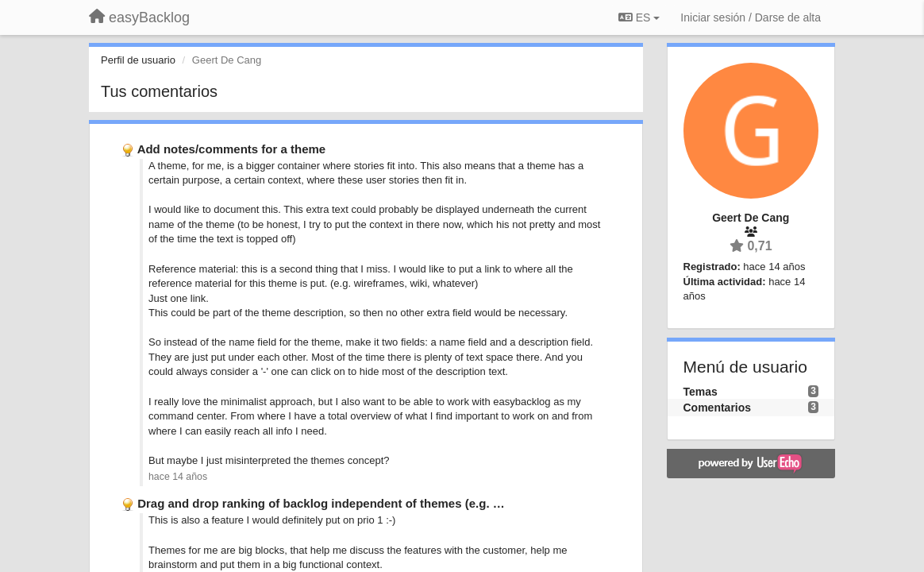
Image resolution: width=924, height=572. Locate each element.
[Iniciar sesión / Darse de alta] (751, 17)
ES (639, 17)
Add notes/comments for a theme (232, 149)
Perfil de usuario (138, 60)
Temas (701, 392)
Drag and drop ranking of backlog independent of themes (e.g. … (321, 503)
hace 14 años (178, 477)
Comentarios (718, 408)
